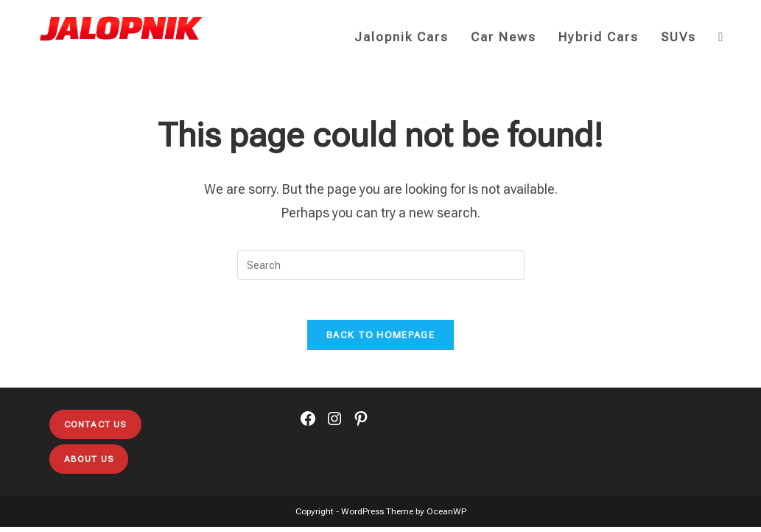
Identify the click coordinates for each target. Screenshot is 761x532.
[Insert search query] (381, 265)
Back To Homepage (380, 340)
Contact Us (95, 430)
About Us (89, 464)
